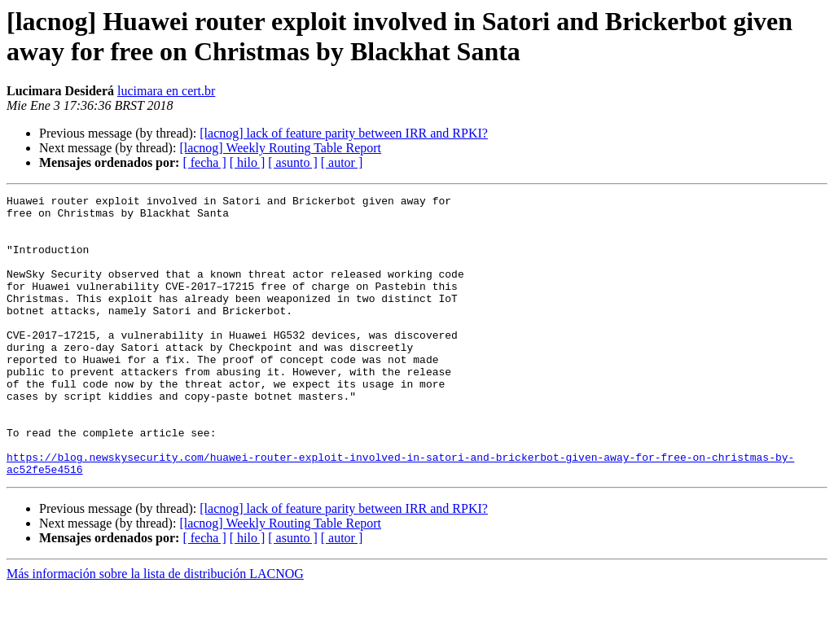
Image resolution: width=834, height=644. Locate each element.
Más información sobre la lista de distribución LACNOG (155, 630)
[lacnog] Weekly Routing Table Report (280, 148)
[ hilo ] (248, 162)
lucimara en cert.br (166, 91)
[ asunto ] (292, 162)
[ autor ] (342, 162)
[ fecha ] (204, 162)
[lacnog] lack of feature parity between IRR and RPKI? (344, 133)
